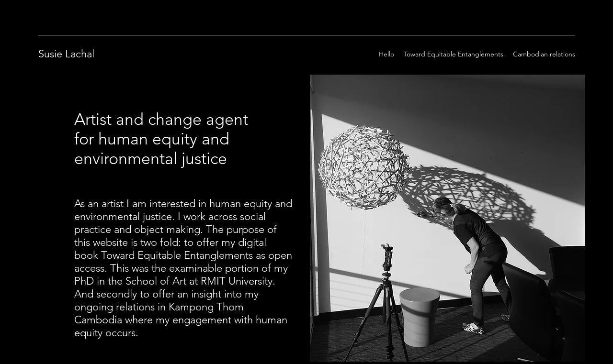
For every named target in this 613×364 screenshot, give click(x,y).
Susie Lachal (66, 54)
